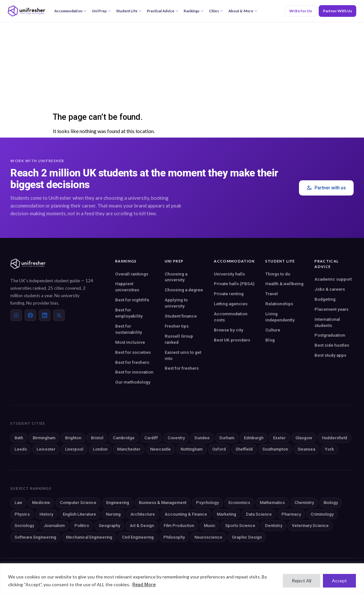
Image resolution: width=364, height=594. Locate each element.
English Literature (79, 514)
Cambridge (124, 438)
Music (210, 526)
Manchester (129, 449)
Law (18, 503)
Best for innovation (134, 372)
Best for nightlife (132, 300)
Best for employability (129, 313)
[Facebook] (30, 315)
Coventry (176, 438)
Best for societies (133, 352)
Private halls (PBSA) (234, 284)
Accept (339, 581)
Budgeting (325, 299)
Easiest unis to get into (183, 355)
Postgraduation (330, 335)
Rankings (194, 11)
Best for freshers (132, 362)
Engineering (118, 503)
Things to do (278, 274)
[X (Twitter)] (59, 315)
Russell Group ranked (179, 339)
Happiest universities (127, 287)
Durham (227, 438)
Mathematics (272, 503)
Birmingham (44, 438)
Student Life (129, 11)
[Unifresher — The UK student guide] (27, 11)
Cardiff (151, 438)
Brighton (73, 438)
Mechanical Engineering (89, 537)
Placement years (331, 309)
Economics (239, 503)
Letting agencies (231, 304)
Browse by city (229, 330)
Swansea (306, 449)
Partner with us (326, 188)
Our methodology (133, 382)
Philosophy (174, 537)
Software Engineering (35, 537)
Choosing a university (176, 277)
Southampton (275, 449)
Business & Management (163, 503)
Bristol (97, 438)
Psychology (207, 503)
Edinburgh (254, 438)
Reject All (302, 581)
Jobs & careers (330, 289)
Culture (273, 330)
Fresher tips (177, 326)
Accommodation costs (231, 317)
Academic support (333, 279)
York (329, 449)
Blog (270, 340)
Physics (22, 514)
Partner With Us (337, 11)
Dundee (202, 438)
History (46, 514)
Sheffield (244, 449)
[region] (182, 579)
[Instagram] (16, 315)
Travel (272, 294)
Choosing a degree (184, 290)
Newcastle (160, 449)
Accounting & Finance (186, 514)
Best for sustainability (129, 329)
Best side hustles (332, 345)
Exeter (279, 438)
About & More (243, 11)
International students (327, 322)
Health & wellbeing (284, 284)
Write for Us (301, 11)
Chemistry (304, 503)
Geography (109, 526)
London (100, 449)
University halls (229, 274)
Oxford (219, 449)
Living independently (280, 317)
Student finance (181, 316)
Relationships (279, 304)
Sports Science (240, 526)
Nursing (113, 514)
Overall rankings (132, 274)
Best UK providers (232, 340)
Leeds (21, 449)
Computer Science (78, 503)
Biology (331, 503)
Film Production (179, 526)
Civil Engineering (138, 537)
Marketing (226, 514)
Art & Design (142, 526)
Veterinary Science (310, 526)
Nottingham (192, 449)
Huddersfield (335, 438)
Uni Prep (101, 11)
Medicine (41, 503)
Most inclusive (130, 342)
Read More (144, 585)
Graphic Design (247, 537)
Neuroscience (208, 537)
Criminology (322, 514)
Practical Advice (163, 11)
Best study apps (330, 355)
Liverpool (74, 449)
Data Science (259, 514)
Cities (216, 11)
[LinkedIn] (45, 315)
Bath (19, 438)
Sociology (24, 526)
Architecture (143, 514)
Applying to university (176, 303)
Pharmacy (291, 514)
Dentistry (274, 526)
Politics (82, 526)
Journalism (54, 526)
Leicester (46, 449)
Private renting (229, 294)
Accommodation (71, 11)
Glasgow (304, 438)
